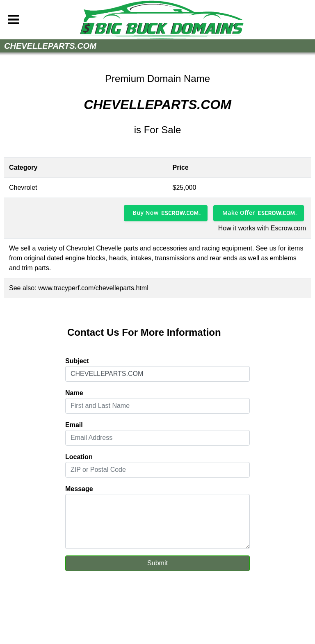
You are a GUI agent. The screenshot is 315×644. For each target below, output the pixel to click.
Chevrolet (23, 188)
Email (74, 425)
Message (79, 489)
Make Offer (239, 213)
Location (79, 457)
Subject (77, 361)
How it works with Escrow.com (262, 228)
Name (74, 393)
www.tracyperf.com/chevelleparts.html (93, 288)
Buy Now (146, 213)
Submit (157, 563)
